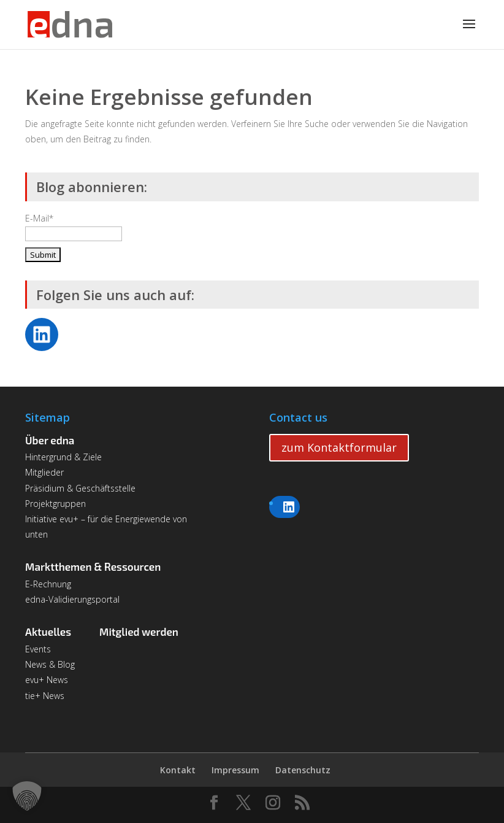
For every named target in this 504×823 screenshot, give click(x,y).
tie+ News (45, 696)
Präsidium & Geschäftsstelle (80, 488)
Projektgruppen (55, 504)
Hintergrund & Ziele (63, 457)
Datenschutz (303, 770)
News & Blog (50, 664)
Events (38, 649)
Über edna (50, 440)
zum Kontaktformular (339, 447)
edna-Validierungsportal (72, 599)
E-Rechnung (48, 584)
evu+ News (47, 680)
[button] (27, 796)
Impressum (235, 770)
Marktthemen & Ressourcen (93, 566)
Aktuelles (48, 632)
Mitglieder (44, 472)
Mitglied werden (139, 632)
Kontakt (178, 770)
